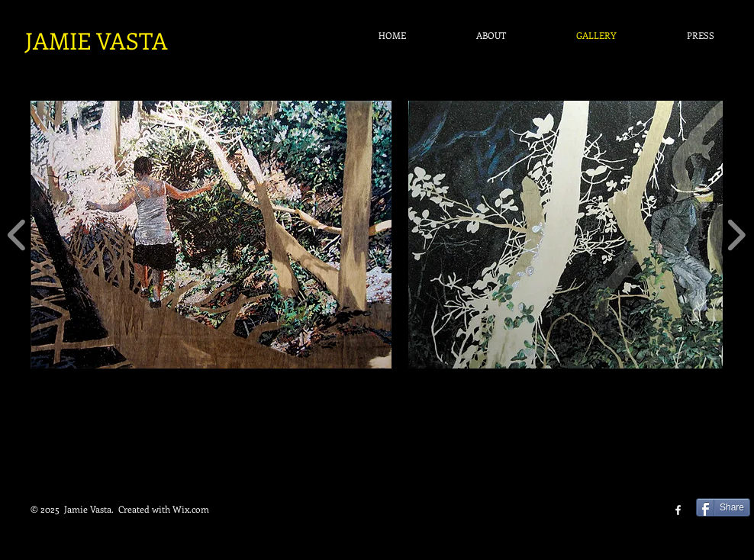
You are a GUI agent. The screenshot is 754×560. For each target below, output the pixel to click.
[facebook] (678, 510)
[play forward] (736, 235)
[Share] (723, 507)
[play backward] (17, 235)
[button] (211, 235)
